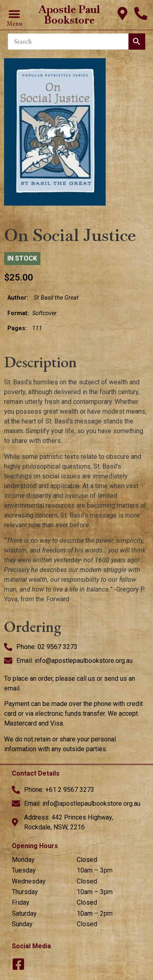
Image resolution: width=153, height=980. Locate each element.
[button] (14, 14)
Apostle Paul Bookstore (69, 15)
